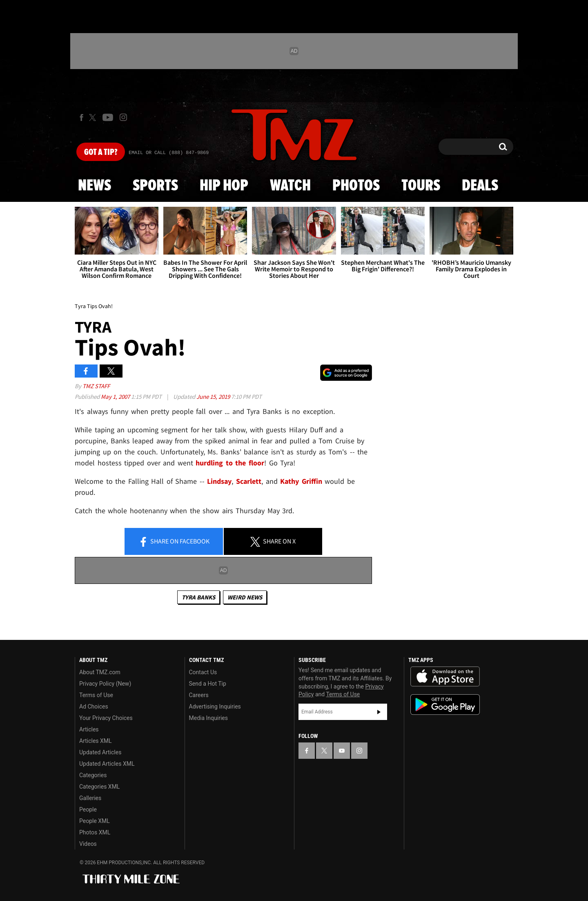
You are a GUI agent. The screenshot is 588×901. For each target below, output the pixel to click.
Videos (88, 844)
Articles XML (96, 741)
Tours (421, 186)
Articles (89, 729)
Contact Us (203, 672)
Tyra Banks (198, 597)
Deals (480, 186)
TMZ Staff (96, 386)
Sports (155, 186)
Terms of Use (96, 695)
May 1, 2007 (116, 397)
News (95, 186)
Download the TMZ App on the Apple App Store (445, 677)
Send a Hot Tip (208, 684)
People (88, 809)
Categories (93, 775)
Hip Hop (224, 186)
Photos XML (95, 832)
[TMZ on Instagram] (123, 117)
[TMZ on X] (94, 117)
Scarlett (249, 481)
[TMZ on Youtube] (108, 117)
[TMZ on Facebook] (81, 117)
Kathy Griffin (301, 481)
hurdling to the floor (230, 463)
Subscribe (379, 712)
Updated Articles (100, 752)
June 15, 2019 (214, 397)
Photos (356, 186)
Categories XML (99, 787)
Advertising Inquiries (215, 706)
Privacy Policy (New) (105, 684)
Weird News (245, 597)
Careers (199, 695)
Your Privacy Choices (106, 718)
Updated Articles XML (107, 764)
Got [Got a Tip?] (101, 152)
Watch (290, 186)
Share (174, 542)
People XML (95, 821)
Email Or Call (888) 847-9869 (169, 153)
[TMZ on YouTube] (342, 751)
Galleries (90, 798)
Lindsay (219, 481)
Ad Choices (94, 706)
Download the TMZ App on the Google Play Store (445, 705)
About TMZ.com (100, 672)
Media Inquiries (208, 718)
